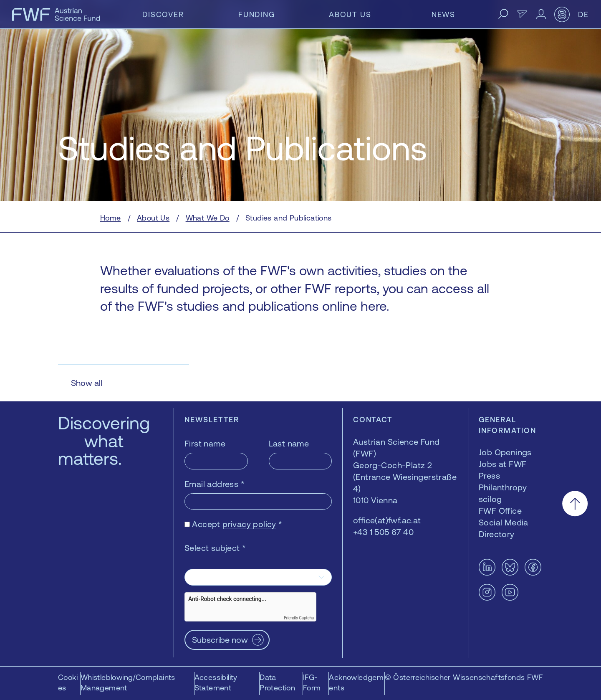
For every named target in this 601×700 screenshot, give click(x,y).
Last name (289, 443)
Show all (87, 383)
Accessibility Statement (216, 682)
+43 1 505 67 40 (383, 532)
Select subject (215, 548)
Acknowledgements (356, 682)
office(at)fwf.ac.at (387, 520)
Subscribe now (220, 640)
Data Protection (277, 682)
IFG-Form (312, 682)
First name (205, 443)
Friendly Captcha (299, 618)
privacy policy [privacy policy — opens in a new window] (249, 524)
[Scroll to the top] (575, 503)
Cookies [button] (68, 682)
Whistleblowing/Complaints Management (128, 682)
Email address (215, 484)
